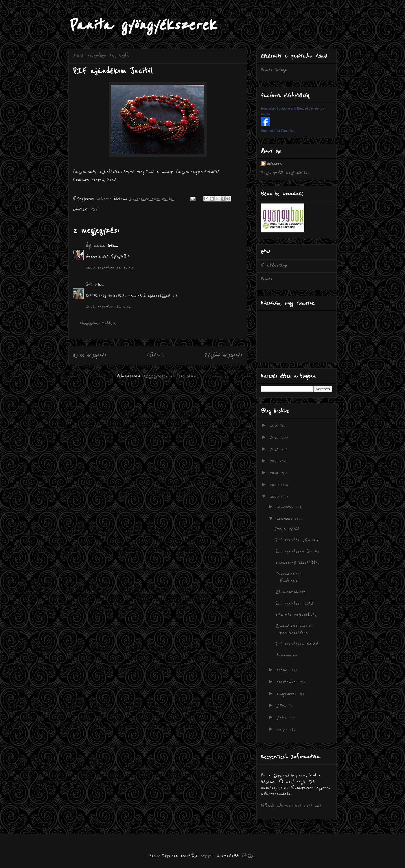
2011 (275, 461)
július (283, 706)
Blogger (248, 855)
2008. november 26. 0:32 (108, 306)
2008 (276, 497)
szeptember (288, 682)
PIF (94, 209)
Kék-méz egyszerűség (296, 615)
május (283, 729)
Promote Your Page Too (278, 131)
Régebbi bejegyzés (223, 355)
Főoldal (155, 355)
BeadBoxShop (274, 266)
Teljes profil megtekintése (285, 173)
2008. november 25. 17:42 (109, 268)
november (286, 519)
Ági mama (96, 246)
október (284, 670)
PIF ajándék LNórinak (297, 540)
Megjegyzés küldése (98, 323)
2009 (276, 485)
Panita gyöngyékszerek (142, 25)
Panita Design (274, 70)
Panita (267, 279)
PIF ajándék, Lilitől (295, 603)
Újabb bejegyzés (90, 355)
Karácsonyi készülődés (297, 562)
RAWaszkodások (291, 592)
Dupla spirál (287, 529)
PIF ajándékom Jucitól (297, 551)
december (287, 507)
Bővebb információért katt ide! (291, 806)
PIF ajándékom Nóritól (297, 644)
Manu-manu (286, 655)
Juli (89, 284)
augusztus (288, 694)
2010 (275, 473)
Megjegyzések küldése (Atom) (171, 376)
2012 (275, 449)
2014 (275, 425)
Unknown (274, 164)
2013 (275, 437)
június (283, 717)
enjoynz (207, 855)
